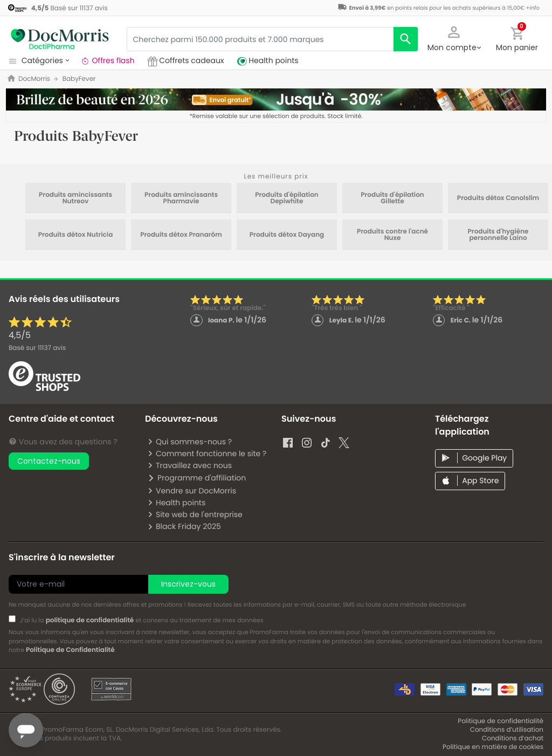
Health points (176, 503)
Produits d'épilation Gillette (392, 198)
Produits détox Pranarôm (181, 235)
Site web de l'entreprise (195, 514)
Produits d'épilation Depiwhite (287, 198)
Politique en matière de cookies (493, 747)
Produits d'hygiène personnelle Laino (498, 235)
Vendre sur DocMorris (192, 491)
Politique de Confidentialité (70, 650)
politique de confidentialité (90, 620)
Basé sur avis (37, 348)
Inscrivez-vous (188, 584)
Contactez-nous (49, 461)
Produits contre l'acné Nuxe (392, 235)
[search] (406, 39)
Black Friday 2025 (184, 526)
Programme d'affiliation (196, 478)
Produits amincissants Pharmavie (181, 198)
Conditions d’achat (513, 738)
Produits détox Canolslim (498, 198)
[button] (454, 38)
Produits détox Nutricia (76, 235)
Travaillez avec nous (189, 465)
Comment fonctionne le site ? (207, 453)
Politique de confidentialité (501, 721)
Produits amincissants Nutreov (75, 198)
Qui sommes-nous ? (189, 442)
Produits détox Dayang (287, 235)
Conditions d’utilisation (507, 730)
